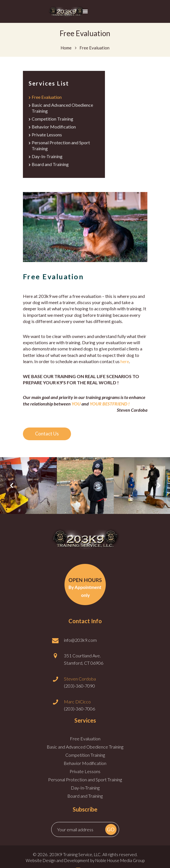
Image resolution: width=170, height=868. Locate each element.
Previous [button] (11, 488)
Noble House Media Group (120, 863)
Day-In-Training (47, 159)
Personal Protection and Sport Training (85, 782)
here (125, 364)
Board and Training (50, 167)
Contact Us (48, 436)
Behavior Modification (54, 128)
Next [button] (159, 488)
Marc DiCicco (77, 704)
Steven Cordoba (80, 681)
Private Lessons (47, 136)
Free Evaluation (47, 97)
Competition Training (52, 120)
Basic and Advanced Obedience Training (85, 749)
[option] (28, 488)
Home (66, 47)
